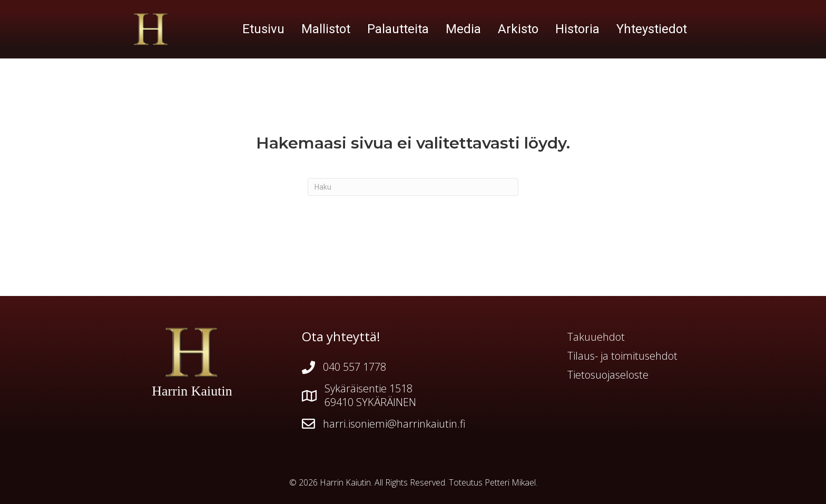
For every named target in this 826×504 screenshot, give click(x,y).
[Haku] (413, 187)
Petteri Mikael (510, 482)
